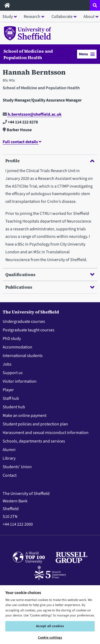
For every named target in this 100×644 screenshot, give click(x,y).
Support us (13, 373)
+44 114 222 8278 (20, 122)
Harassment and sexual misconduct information (46, 433)
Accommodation (17, 347)
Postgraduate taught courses (29, 330)
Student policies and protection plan (35, 424)
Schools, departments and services (34, 441)
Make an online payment (25, 416)
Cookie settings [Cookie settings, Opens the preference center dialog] (50, 638)
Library (9, 458)
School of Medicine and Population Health (28, 54)
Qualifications (50, 274)
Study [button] (8, 17)
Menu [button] (87, 54)
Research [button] (32, 17)
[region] (50, 614)
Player (8, 390)
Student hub (14, 407)
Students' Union (17, 467)
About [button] (89, 17)
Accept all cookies (50, 626)
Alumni (9, 450)
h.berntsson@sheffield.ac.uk (32, 114)
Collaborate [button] (62, 17)
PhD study (12, 339)
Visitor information (20, 381)
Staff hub (11, 398)
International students (23, 356)
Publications (50, 287)
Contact (10, 475)
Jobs (7, 364)
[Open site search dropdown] (95, 5)
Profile (50, 161)
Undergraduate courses (24, 321)
